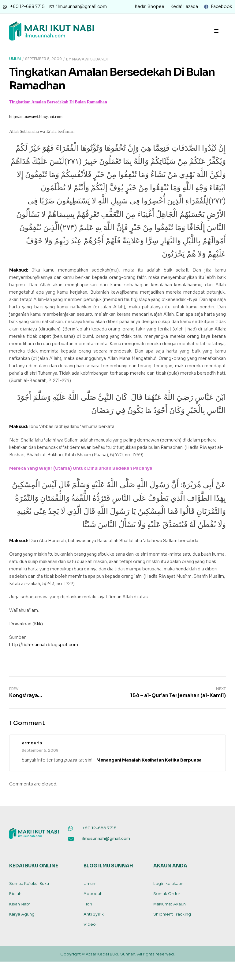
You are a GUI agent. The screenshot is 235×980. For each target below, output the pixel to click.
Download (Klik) (26, 624)
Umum (15, 59)
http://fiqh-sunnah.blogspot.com (44, 645)
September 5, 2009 (43, 59)
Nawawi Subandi (90, 59)
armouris (32, 743)
